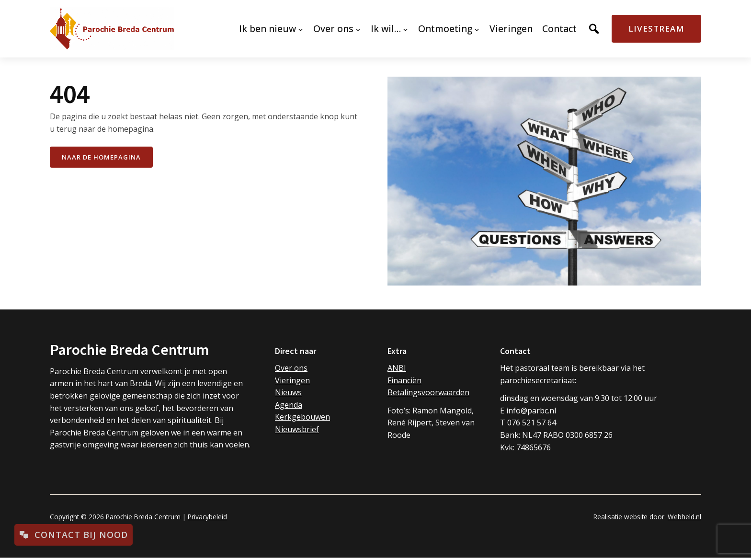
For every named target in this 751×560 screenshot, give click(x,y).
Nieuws (288, 392)
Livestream (656, 29)
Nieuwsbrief (297, 429)
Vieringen (292, 380)
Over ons (291, 368)
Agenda (289, 405)
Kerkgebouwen (302, 417)
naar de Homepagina (101, 157)
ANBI (397, 368)
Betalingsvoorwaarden (428, 392)
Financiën (404, 380)
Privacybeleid (207, 517)
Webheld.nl (684, 517)
